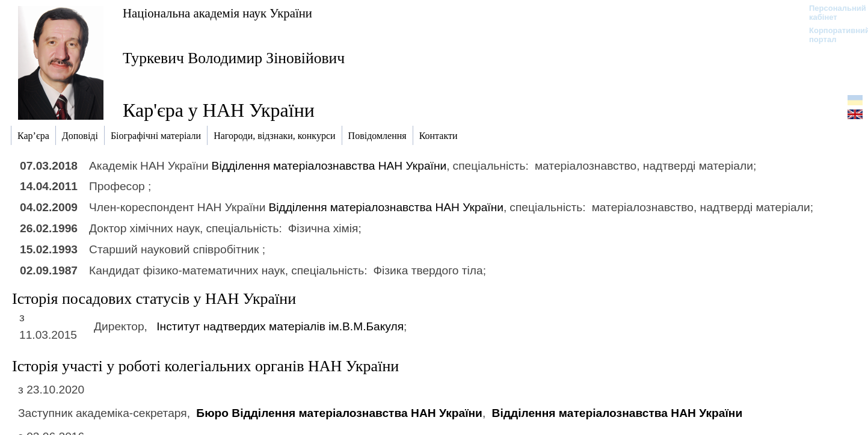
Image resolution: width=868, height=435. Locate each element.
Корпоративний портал (832, 35)
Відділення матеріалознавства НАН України (329, 166)
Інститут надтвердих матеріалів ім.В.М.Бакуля (280, 326)
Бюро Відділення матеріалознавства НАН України (339, 413)
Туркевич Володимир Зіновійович (234, 58)
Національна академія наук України (217, 13)
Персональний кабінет (832, 13)
